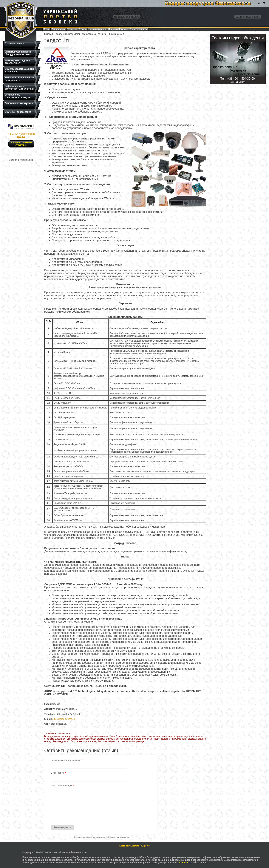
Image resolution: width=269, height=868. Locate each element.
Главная (49, 34)
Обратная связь (139, 29)
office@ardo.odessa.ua (64, 719)
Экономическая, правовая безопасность (19, 79)
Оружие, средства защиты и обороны (19, 70)
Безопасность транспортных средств (17, 96)
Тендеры (72, 29)
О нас (46, 29)
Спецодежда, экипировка (19, 103)
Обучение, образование (18, 112)
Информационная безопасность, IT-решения (19, 87)
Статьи (83, 29)
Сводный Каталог (118, 29)
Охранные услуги (14, 43)
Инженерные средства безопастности (17, 62)
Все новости (58, 29)
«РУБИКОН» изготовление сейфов (21, 135)
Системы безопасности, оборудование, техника (18, 53)
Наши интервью (98, 29)
